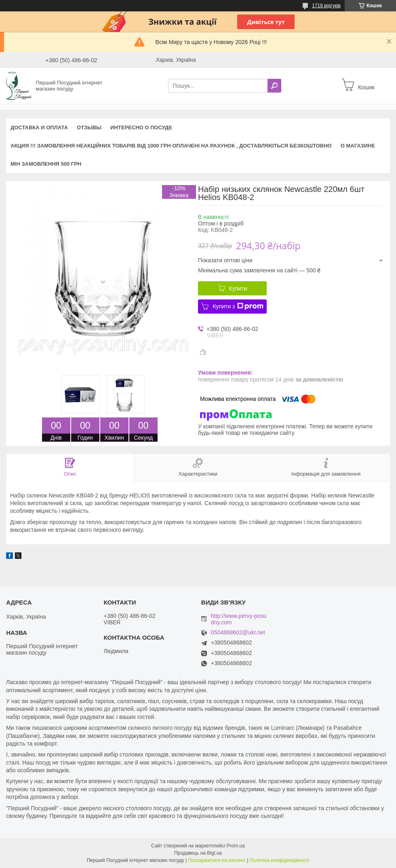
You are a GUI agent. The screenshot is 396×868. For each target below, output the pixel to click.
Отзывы (89, 127)
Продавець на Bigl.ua (198, 853)
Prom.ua (236, 846)
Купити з (238, 306)
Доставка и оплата (39, 127)
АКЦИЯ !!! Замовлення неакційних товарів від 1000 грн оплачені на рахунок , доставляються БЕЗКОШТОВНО (171, 146)
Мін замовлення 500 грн (46, 164)
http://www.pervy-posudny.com (239, 619)
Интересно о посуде (141, 127)
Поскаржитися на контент (217, 860)
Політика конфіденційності (280, 860)
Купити (238, 289)
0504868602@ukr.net (238, 633)
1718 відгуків (326, 6)
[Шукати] (274, 86)
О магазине (358, 146)
